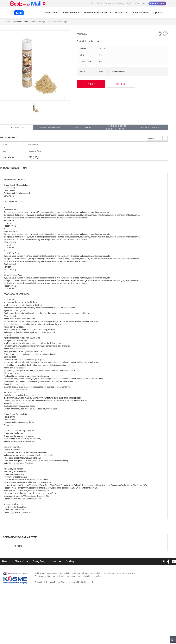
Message (120, 3)
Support (159, 13)
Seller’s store (121, 13)
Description (17, 128)
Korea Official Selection (98, 13)
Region (130, 3)
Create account (157, 3)
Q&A (137, 3)
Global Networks (140, 13)
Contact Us (109, 3)
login (144, 3)
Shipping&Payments (50, 127)
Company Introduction (84, 127)
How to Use (96, 3)
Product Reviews (151, 127)
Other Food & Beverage (58, 22)
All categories (51, 13)
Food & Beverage (38, 22)
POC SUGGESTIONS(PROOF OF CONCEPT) (117, 128)
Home (8, 22)
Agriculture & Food (21, 22)
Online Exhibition (71, 13)
